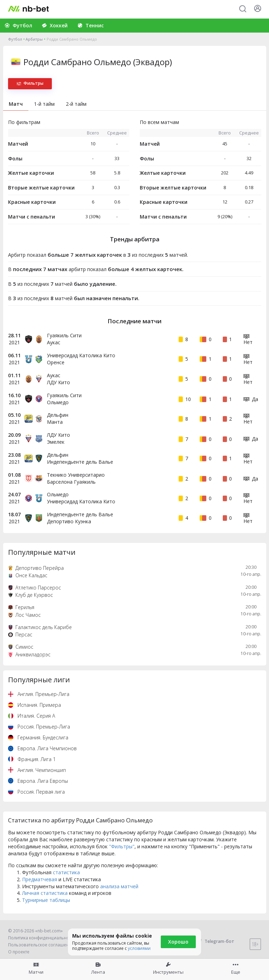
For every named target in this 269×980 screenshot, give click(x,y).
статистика (66, 872)
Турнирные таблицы (46, 900)
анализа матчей (119, 886)
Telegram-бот (215, 941)
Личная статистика (45, 893)
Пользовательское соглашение (41, 945)
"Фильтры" (122, 846)
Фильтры (30, 83)
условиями (139, 948)
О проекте (19, 952)
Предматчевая (40, 879)
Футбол (15, 39)
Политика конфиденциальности (42, 938)
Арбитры (34, 39)
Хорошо (178, 942)
